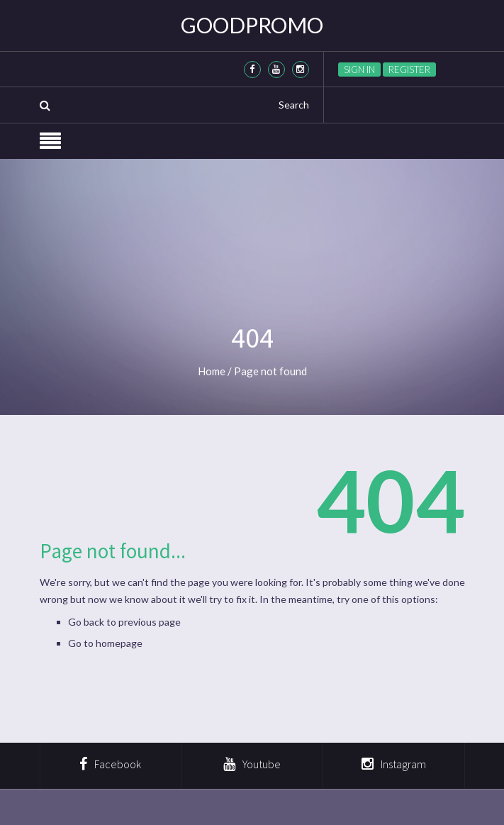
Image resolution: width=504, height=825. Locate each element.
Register (409, 70)
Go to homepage (105, 643)
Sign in (359, 70)
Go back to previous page (124, 622)
